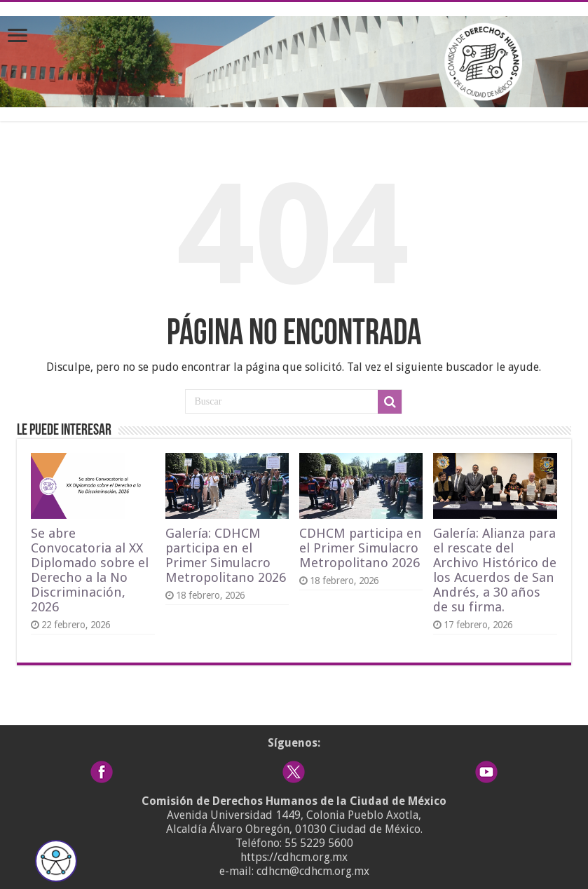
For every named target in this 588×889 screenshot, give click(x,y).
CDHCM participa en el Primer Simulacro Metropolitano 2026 (361, 548)
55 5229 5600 (319, 843)
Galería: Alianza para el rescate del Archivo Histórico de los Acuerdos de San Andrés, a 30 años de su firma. (495, 570)
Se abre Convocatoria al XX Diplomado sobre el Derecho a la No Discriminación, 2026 (90, 570)
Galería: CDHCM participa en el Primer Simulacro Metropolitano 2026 (226, 555)
